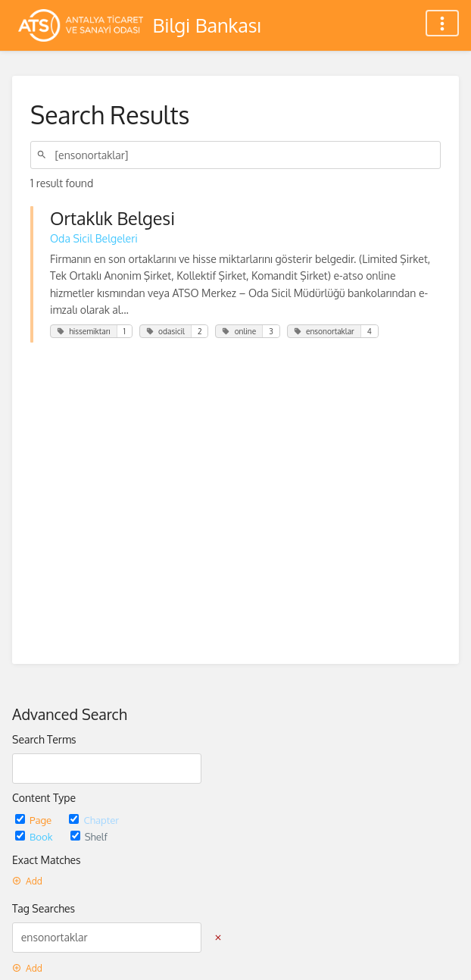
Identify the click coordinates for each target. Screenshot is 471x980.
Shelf (89, 836)
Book (35, 836)
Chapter (94, 820)
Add (27, 881)
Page (34, 820)
